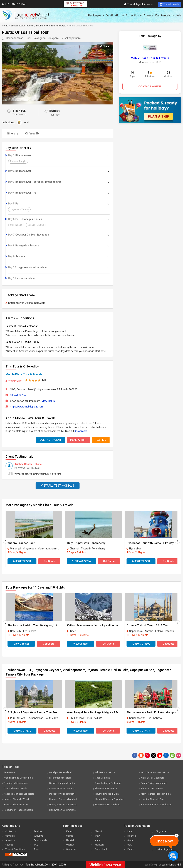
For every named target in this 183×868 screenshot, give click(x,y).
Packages (96, 15)
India (130, 831)
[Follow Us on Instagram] (179, 755)
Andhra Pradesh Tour (21, 543)
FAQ (36, 845)
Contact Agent (50, 440)
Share (104, 46)
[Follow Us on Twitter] (154, 755)
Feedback (39, 831)
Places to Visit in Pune (152, 788)
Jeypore (54, 38)
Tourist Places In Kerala (15, 788)
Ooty (97, 836)
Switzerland (101, 849)
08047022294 (18, 395)
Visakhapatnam (71, 38)
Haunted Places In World (16, 799)
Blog (36, 849)
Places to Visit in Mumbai (62, 788)
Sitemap (9, 845)
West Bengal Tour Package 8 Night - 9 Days (95, 712)
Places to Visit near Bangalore (19, 794)
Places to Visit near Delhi (62, 794)
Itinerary (13, 133)
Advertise (10, 840)
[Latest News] (141, 755)
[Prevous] (6, 541)
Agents (148, 15)
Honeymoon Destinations (62, 810)
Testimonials (41, 840)
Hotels (177, 15)
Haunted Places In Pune (16, 805)
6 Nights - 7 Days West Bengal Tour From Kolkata (38, 712)
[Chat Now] (173, 856)
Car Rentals (163, 15)
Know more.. (81, 431)
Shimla (70, 836)
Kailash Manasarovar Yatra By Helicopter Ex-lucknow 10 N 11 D (107, 626)
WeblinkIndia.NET (172, 865)
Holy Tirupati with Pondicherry (86, 543)
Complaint (10, 836)
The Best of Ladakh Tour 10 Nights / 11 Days (36, 626)
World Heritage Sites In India (18, 778)
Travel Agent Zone (139, 4)
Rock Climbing (103, 778)
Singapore (71, 849)
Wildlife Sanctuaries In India (155, 772)
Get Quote (49, 561)
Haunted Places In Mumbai (63, 799)
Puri (28, 38)
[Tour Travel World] (25, 15)
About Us (39, 836)
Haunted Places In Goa (152, 799)
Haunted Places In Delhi (107, 794)
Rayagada (39, 38)
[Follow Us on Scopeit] (172, 755)
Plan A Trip (78, 440)
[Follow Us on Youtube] (160, 755)
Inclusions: (8, 122)
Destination (115, 15)
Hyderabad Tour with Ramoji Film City (150, 543)
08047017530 (22, 731)
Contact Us (11, 831)
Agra (97, 840)
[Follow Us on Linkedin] (166, 755)
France (131, 849)
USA (129, 845)
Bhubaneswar (14, 38)
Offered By (32, 133)
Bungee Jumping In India (62, 783)
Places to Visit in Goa (106, 788)
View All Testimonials (58, 486)
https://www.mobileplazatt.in (26, 407)
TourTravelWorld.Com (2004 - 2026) (46, 865)
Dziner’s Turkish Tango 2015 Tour (148, 626)
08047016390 (141, 644)
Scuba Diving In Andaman (154, 783)
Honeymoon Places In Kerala (18, 810)
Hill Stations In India (105, 772)
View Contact (21, 644)
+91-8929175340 (14, 4)
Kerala (69, 831)
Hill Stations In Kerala (60, 778)
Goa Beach (9, 772)
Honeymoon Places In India (63, 805)
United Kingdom (164, 849)
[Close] (177, 836)
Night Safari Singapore (153, 778)
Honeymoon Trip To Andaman (156, 805)
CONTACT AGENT (150, 86)
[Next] (177, 541)
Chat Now (164, 841)
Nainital (70, 840)
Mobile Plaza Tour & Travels (24, 374)
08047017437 (141, 731)
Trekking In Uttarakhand (16, 783)
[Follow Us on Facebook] (135, 755)
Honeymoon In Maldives (107, 805)
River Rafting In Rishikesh (108, 783)
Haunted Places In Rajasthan (110, 799)
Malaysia (100, 845)
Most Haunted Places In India (156, 794)
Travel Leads (170, 4)
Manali (98, 831)
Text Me (101, 440)
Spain (130, 840)
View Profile (14, 381)
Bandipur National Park (61, 772)
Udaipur (70, 845)
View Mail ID (48, 401)
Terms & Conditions (15, 849)
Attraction (134, 15)
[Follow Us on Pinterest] (147, 755)
